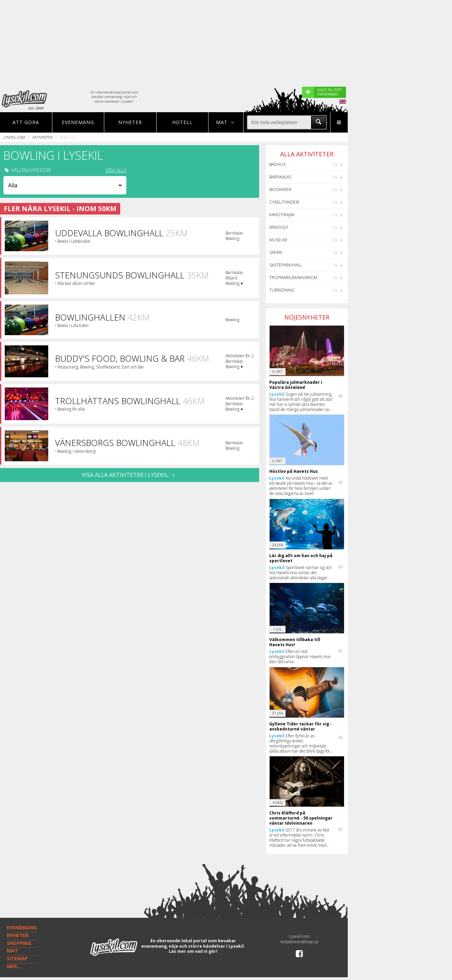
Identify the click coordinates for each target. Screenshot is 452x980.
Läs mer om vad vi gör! (193, 951)
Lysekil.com (14, 137)
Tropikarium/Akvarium (293, 278)
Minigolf (279, 227)
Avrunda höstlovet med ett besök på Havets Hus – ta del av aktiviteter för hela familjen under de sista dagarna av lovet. (301, 486)
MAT (12, 951)
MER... (14, 966)
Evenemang (78, 122)
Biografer (280, 190)
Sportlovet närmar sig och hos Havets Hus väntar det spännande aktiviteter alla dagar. (301, 573)
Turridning (282, 290)
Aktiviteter (42, 137)
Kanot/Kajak (282, 215)
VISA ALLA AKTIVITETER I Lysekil (129, 475)
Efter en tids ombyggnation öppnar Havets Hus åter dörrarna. (300, 657)
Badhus (277, 164)
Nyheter (130, 122)
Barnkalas (280, 177)
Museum (278, 240)
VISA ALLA (116, 170)
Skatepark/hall (286, 265)
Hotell (182, 122)
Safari (276, 252)
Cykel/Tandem (284, 202)
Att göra (26, 122)
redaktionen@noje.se (299, 942)
